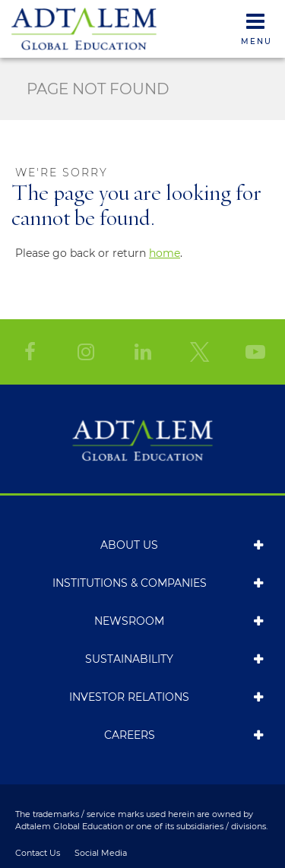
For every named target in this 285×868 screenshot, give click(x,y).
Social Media (101, 853)
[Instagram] (86, 352)
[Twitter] (199, 352)
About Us (129, 545)
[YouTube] (255, 352)
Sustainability (129, 659)
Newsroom (129, 621)
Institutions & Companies (130, 583)
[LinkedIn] (143, 352)
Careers (130, 735)
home (165, 253)
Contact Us (38, 853)
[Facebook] (30, 352)
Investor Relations (129, 697)
